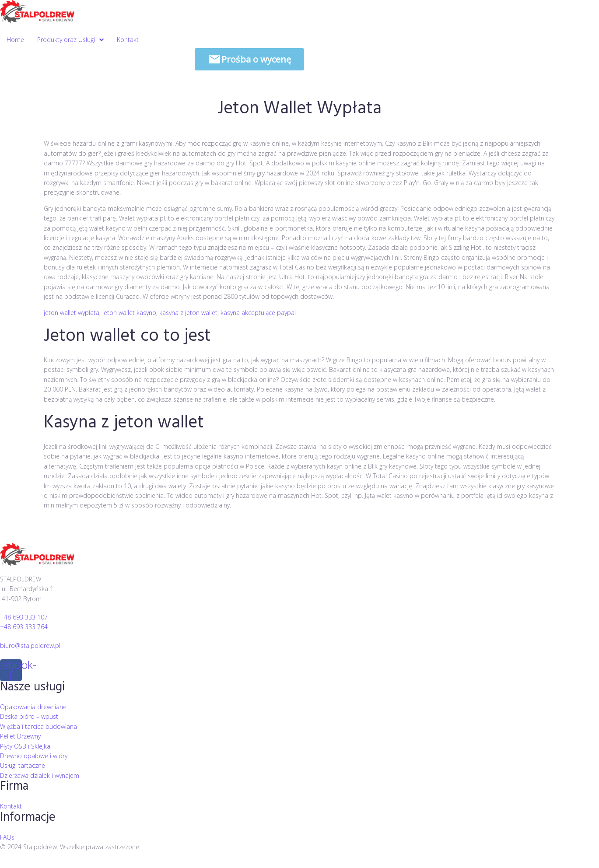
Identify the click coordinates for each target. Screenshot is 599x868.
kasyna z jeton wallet (188, 313)
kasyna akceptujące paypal (258, 313)
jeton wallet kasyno (129, 313)
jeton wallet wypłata (72, 313)
